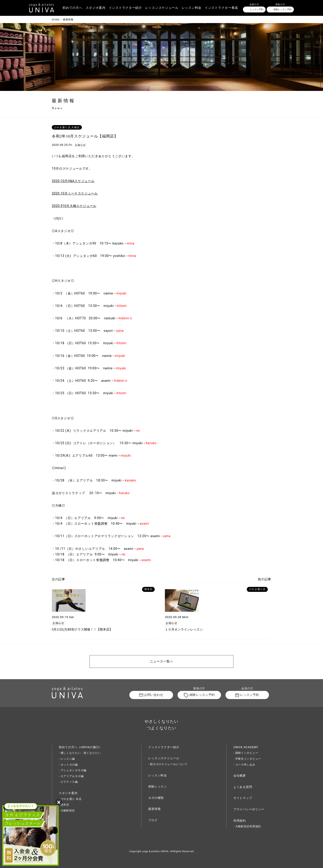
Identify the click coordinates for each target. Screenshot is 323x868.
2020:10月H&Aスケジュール (73, 181)
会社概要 (240, 776)
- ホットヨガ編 (68, 765)
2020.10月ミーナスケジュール (75, 193)
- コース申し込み (244, 765)
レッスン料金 (192, 8)
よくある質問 (243, 787)
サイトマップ (243, 798)
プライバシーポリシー (249, 809)
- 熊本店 (64, 805)
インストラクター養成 (221, 8)
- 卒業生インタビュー (247, 759)
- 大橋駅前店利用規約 (247, 826)
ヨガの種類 (156, 798)
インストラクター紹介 (125, 8)
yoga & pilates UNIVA (155, 851)
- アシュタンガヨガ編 (73, 770)
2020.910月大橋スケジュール (74, 206)
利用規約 (240, 821)
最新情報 (154, 809)
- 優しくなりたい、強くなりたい (80, 753)
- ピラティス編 (68, 782)
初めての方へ (72, 8)
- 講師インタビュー (246, 753)
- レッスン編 (67, 759)
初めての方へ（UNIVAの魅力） (81, 747)
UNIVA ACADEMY (246, 747)
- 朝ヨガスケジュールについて (168, 764)
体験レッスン (157, 786)
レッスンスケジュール (162, 8)
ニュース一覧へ (162, 661)
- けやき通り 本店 (70, 799)
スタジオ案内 (96, 8)
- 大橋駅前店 (67, 811)
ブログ (153, 820)
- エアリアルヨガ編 (71, 776)
